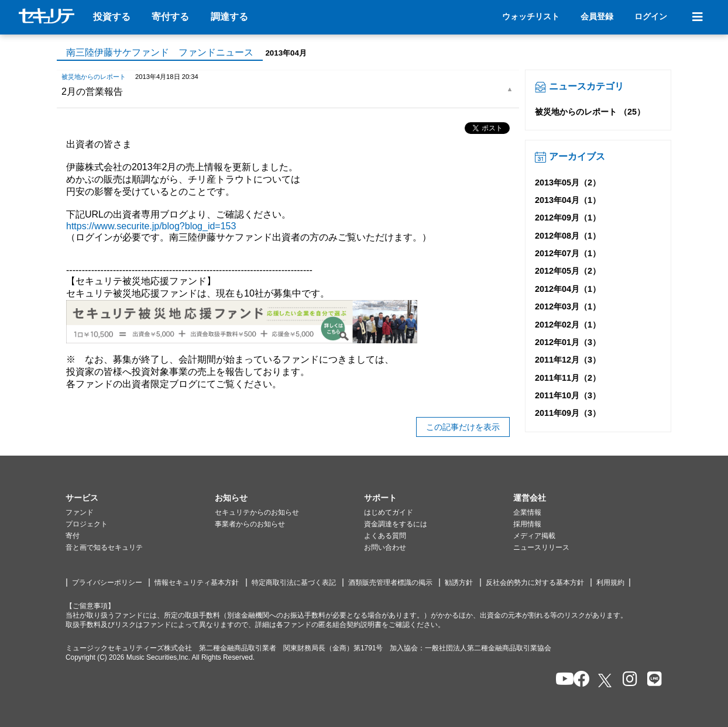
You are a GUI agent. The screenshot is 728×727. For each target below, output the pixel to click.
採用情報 (527, 524)
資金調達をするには (396, 524)
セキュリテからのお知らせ (257, 512)
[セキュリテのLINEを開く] (652, 680)
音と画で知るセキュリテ (104, 547)
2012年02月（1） (568, 325)
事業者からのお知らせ (250, 524)
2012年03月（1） (568, 306)
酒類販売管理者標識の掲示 (390, 583)
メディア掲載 (534, 536)
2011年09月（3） (568, 413)
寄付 (73, 536)
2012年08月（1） (568, 236)
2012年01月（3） (568, 342)
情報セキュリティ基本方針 (197, 583)
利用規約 (610, 583)
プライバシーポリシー (107, 583)
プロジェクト (87, 524)
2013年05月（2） (568, 182)
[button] (140, 498)
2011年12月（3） (568, 360)
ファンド (80, 512)
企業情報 (527, 512)
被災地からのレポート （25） (590, 112)
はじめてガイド (389, 512)
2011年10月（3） (568, 395)
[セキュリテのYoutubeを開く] (560, 680)
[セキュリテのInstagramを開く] (627, 680)
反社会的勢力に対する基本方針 (535, 583)
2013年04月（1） (568, 200)
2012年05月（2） (568, 271)
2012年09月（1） (568, 218)
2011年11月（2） (568, 378)
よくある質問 (385, 536)
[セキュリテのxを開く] (606, 681)
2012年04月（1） (568, 289)
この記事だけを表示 (463, 427)
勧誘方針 (459, 583)
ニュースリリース (541, 547)
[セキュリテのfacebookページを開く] (578, 680)
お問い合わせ (385, 547)
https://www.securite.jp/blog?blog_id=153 (151, 226)
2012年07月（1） (568, 253)
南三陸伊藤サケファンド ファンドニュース (160, 52)
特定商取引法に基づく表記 (294, 583)
